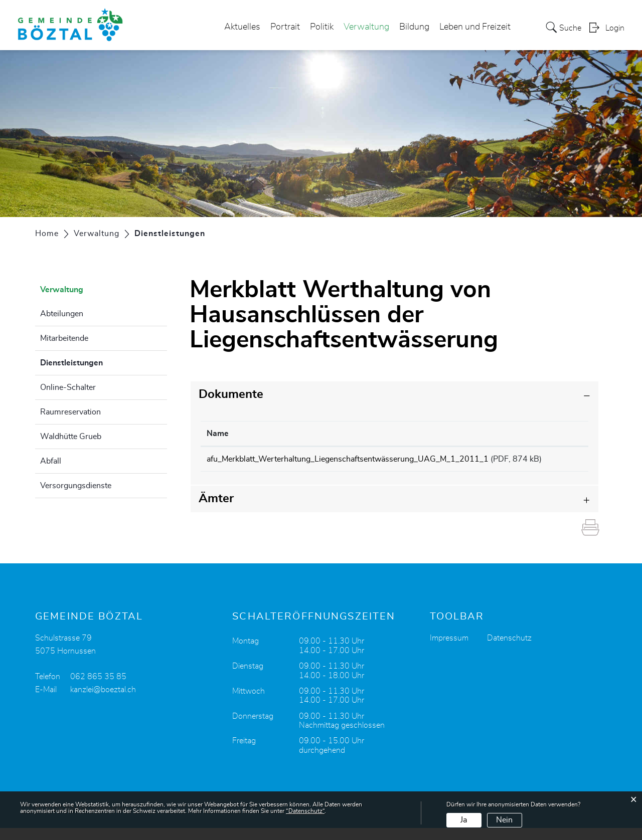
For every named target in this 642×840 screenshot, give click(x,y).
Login (615, 28)
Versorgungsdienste (76, 486)
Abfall (51, 461)
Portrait (285, 27)
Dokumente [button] (231, 394)
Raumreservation (70, 412)
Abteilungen (62, 314)
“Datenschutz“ (305, 811)
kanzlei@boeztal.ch (103, 702)
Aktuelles (242, 27)
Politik (322, 27)
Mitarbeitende (64, 338)
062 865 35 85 (98, 689)
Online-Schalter (68, 387)
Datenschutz (509, 650)
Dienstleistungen (97, 361)
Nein (504, 820)
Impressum (449, 650)
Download (562, 461)
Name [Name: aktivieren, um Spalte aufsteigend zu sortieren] (218, 434)
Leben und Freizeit (475, 27)
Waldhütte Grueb (71, 437)
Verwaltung (366, 27)
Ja (464, 820)
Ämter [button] (216, 511)
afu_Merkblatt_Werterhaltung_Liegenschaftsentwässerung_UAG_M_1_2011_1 (348, 459)
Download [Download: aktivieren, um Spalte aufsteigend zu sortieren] (560, 434)
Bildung (414, 27)
